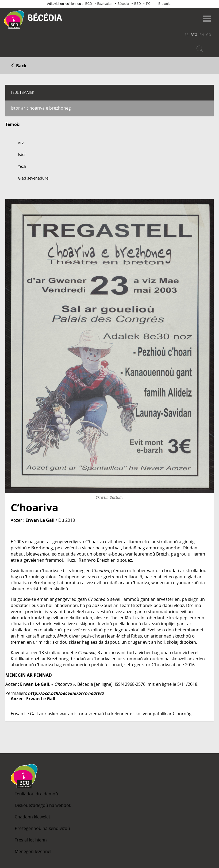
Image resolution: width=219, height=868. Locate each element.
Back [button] (19, 66)
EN (202, 35)
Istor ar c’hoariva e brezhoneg (41, 108)
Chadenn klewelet (32, 817)
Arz (21, 143)
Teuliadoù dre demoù (36, 794)
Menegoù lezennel (33, 851)
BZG (194, 35)
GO (209, 35)
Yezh (22, 166)
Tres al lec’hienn (31, 840)
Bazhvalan (105, 4)
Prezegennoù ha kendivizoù (42, 828)
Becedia (45, 17)
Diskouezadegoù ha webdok (43, 805)
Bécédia (123, 4)
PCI (149, 4)
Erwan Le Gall (40, 520)
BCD (89, 4)
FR (187, 35)
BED (138, 4)
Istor (22, 154)
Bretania (164, 4)
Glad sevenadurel (34, 178)
